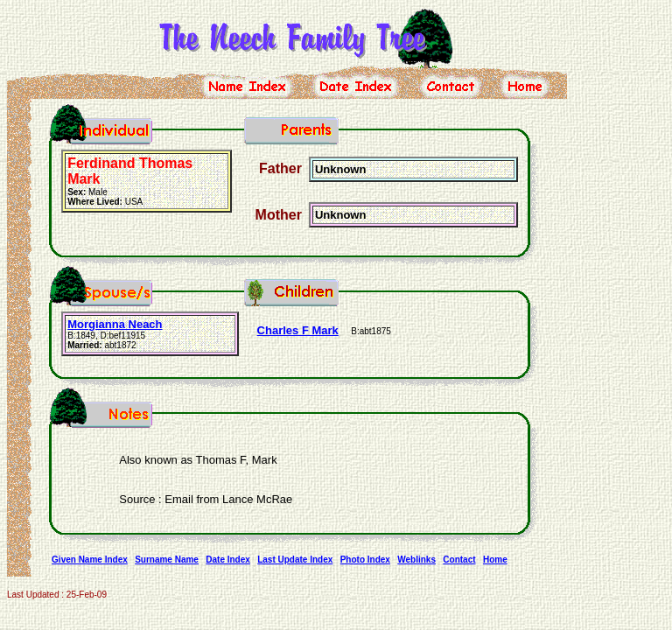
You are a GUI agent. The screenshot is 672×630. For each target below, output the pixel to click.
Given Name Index (90, 560)
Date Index (228, 560)
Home (495, 560)
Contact (459, 560)
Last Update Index (295, 560)
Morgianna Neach (115, 324)
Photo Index (365, 560)
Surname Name (167, 560)
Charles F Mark (298, 330)
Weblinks (416, 560)
